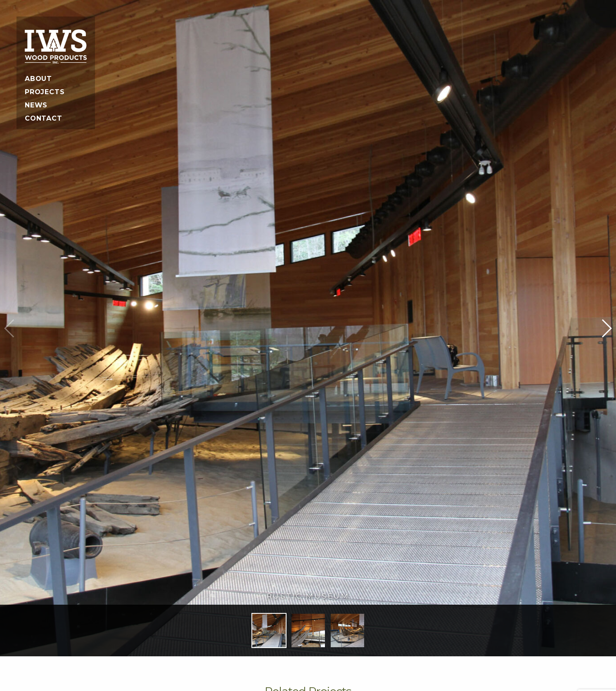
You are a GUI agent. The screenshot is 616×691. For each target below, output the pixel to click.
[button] (606, 328)
